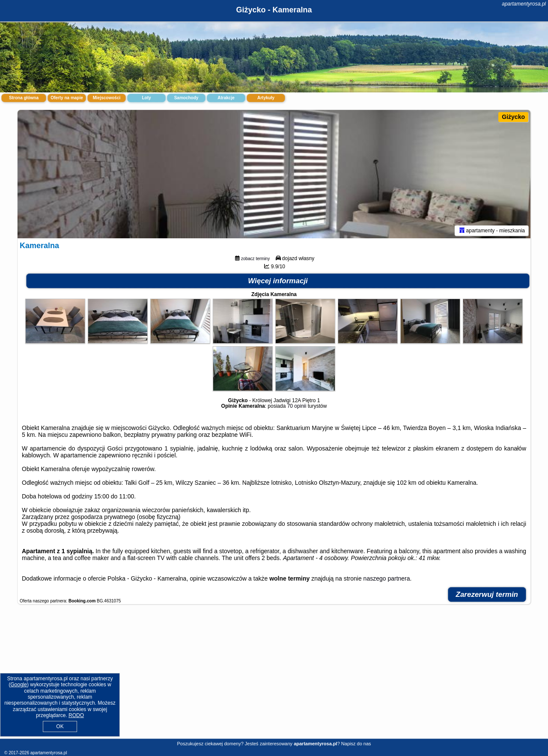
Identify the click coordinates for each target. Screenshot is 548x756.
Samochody (186, 98)
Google (19, 685)
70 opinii (297, 406)
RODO (76, 715)
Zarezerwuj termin (487, 594)
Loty (146, 98)
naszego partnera (387, 578)
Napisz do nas (356, 744)
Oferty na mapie (67, 98)
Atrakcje (226, 98)
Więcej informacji (278, 281)
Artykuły (266, 98)
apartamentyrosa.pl (524, 4)
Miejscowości (107, 98)
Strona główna (24, 98)
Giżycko (513, 117)
